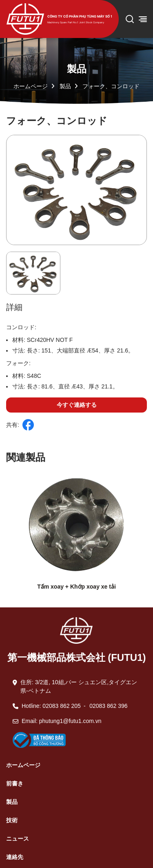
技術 (12, 820)
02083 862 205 (61, 706)
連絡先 (15, 857)
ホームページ (31, 86)
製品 (65, 86)
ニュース (18, 839)
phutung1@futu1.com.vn (70, 721)
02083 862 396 (108, 706)
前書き (15, 783)
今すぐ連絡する (77, 405)
